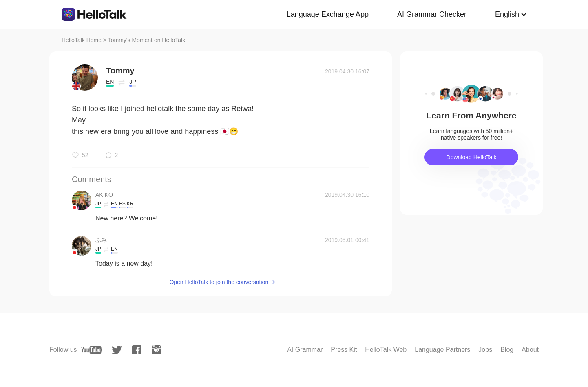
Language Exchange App (328, 14)
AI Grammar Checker (432, 14)
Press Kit (344, 350)
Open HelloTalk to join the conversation (219, 282)
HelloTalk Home (82, 40)
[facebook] (137, 350)
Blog (507, 350)
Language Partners (442, 350)
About (530, 350)
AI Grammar (305, 350)
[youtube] (91, 350)
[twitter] (117, 350)
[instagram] (156, 350)
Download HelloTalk (472, 157)
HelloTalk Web (386, 350)
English (507, 14)
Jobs (485, 350)
